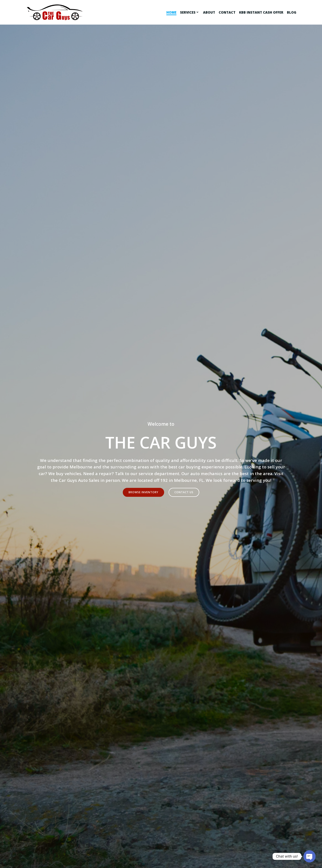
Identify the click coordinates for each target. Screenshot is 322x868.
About (210, 12)
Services (190, 12)
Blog (292, 12)
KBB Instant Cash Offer (262, 12)
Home (172, 12)
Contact (228, 12)
